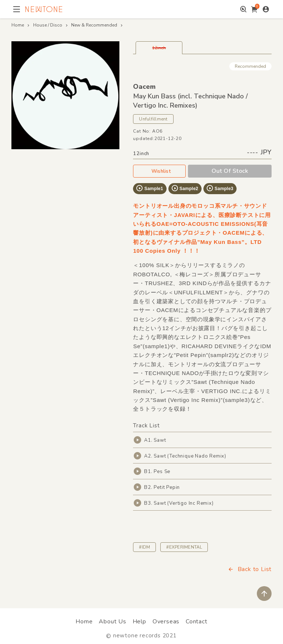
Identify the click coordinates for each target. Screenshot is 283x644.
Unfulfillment (153, 119)
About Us (112, 622)
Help (139, 622)
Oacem (144, 87)
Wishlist (160, 171)
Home (18, 25)
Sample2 (185, 188)
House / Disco (48, 25)
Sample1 (149, 188)
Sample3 (220, 188)
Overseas (166, 622)
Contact (197, 622)
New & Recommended (94, 25)
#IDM (144, 547)
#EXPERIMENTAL (184, 547)
